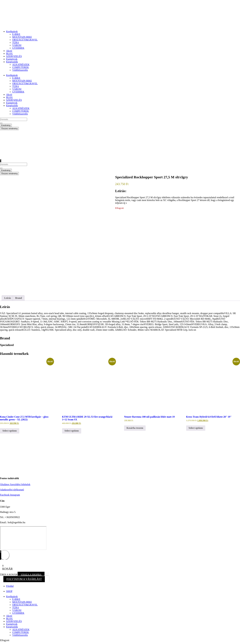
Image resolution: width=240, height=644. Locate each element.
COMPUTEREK (20, 67)
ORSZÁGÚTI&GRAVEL (25, 40)
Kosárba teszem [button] (135, 428)
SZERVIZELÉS (14, 56)
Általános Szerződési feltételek (15, 484)
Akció (9, 51)
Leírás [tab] (8, 298)
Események (12, 59)
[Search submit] (1, 123)
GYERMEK (18, 48)
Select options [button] (10, 431)
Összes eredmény (9, 129)
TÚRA (16, 42)
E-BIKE (16, 34)
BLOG (9, 54)
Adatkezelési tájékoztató (12, 490)
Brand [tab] (19, 298)
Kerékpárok (12, 31)
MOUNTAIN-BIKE (22, 37)
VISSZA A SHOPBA (31, 575)
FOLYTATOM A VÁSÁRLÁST (24, 579)
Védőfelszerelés (20, 70)
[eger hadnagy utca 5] (23, 538)
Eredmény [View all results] (6, 125)
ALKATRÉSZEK (21, 65)
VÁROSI (17, 45)
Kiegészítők (12, 62)
